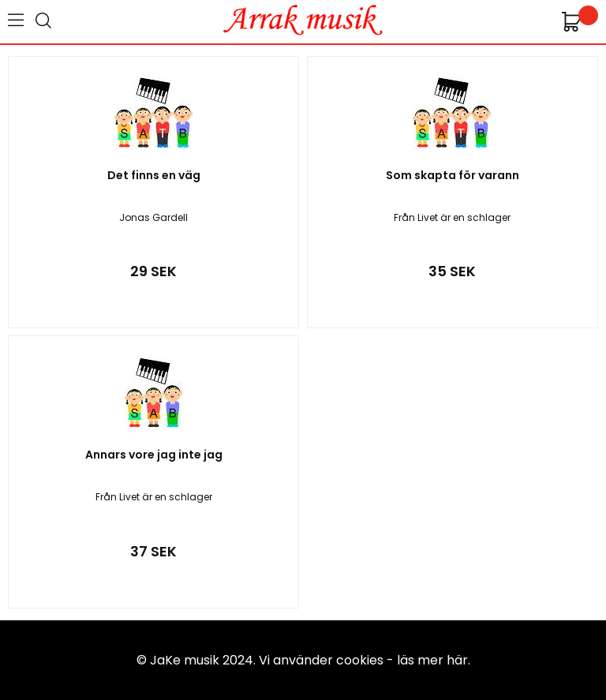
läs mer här (432, 660)
